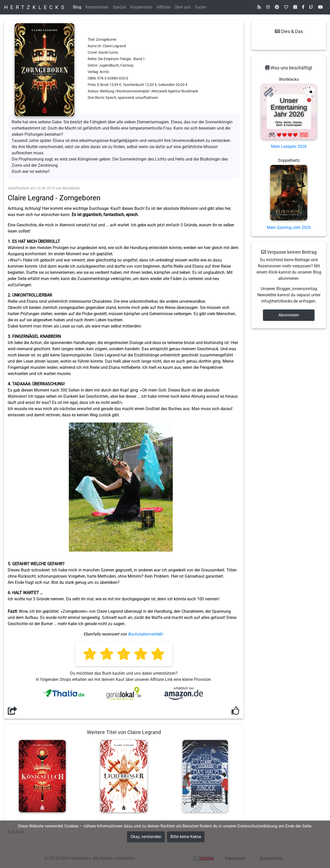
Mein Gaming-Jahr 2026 (289, 228)
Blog (77, 7)
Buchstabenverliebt (145, 634)
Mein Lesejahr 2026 (289, 146)
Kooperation (141, 7)
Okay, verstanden (146, 837)
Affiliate (163, 7)
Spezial (119, 7)
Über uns (183, 7)
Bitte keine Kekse (186, 837)
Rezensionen (97, 7)
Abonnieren (289, 315)
